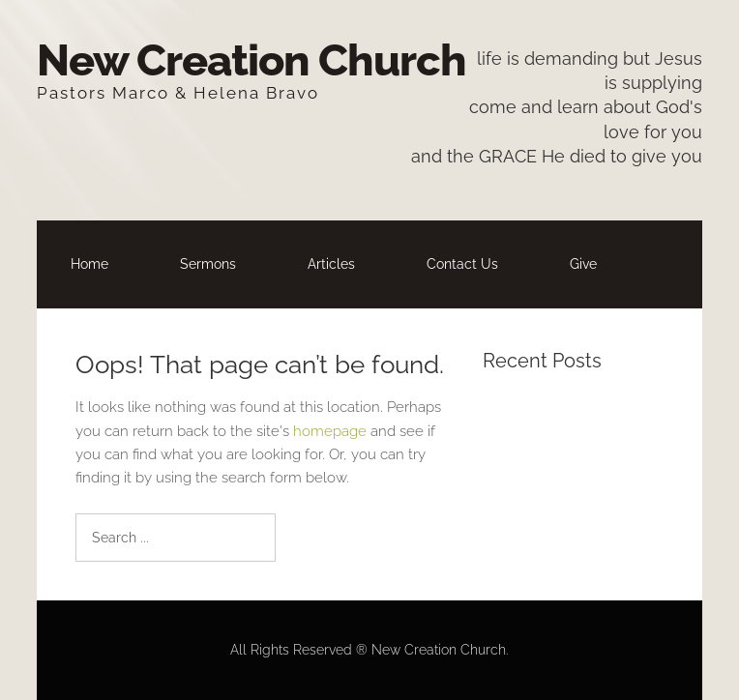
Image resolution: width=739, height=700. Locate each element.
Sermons (208, 264)
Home (89, 264)
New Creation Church (251, 60)
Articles (331, 264)
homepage (330, 431)
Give (583, 264)
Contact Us (462, 264)
